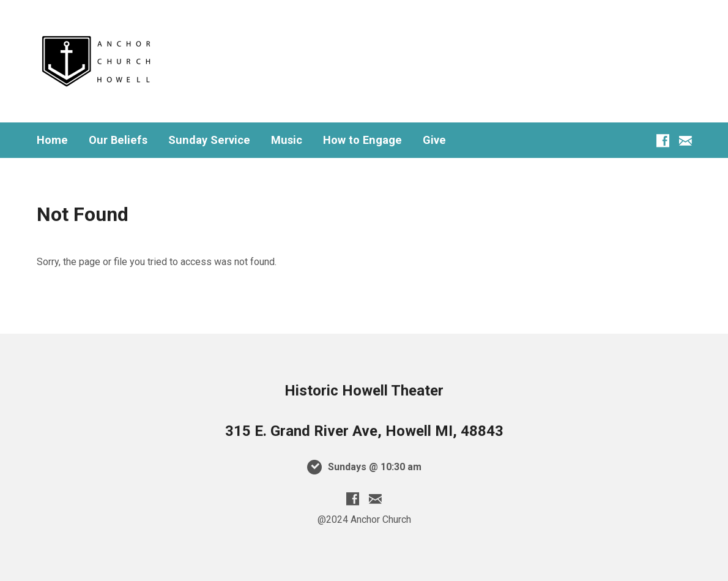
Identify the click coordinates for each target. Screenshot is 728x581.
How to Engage (362, 140)
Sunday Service (209, 140)
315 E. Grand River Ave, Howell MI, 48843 (364, 431)
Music (287, 140)
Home (52, 140)
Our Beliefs (118, 140)
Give (434, 140)
